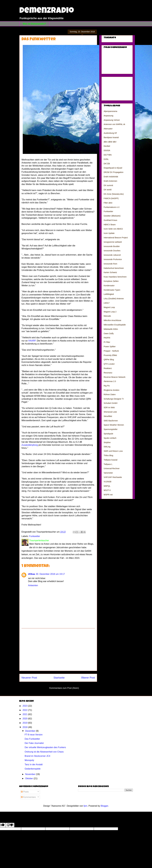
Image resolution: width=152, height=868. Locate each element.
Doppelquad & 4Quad (113, 168)
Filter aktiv (108, 203)
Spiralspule (108, 434)
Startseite (59, 678)
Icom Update (109, 233)
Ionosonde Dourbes (112, 251)
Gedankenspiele (33, 769)
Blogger (104, 806)
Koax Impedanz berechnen (115, 277)
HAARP (32, 341)
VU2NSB (107, 482)
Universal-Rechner (112, 468)
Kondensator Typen (112, 290)
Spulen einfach (110, 438)
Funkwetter (35, 536)
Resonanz (108, 373)
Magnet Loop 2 (110, 312)
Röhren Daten (110, 394)
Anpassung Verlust (112, 120)
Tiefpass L (108, 464)
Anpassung (108, 116)
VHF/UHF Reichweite (113, 477)
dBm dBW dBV (110, 142)
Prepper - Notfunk (111, 351)
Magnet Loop (109, 307)
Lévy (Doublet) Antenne (114, 299)
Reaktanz (108, 368)
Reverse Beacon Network (115, 377)
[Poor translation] (10, 825)
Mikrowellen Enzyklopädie (115, 325)
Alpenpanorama (110, 111)
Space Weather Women (114, 425)
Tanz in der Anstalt (34, 764)
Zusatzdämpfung (30, 445)
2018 (25, 727)
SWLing (107, 447)
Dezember (31, 731)
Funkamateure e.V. (112, 207)
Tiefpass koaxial (111, 460)
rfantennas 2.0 (110, 381)
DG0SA (107, 150)
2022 (25, 710)
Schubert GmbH (111, 403)
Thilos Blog (108, 455)
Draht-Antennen (110, 181)
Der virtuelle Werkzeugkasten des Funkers (45, 747)
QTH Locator (109, 364)
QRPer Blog (109, 360)
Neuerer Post (29, 678)
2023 (25, 706)
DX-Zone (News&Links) (114, 194)
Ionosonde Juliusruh (112, 255)
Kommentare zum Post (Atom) (64, 688)
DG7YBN (108, 155)
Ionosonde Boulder (112, 246)
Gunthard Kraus (110, 220)
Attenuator (108, 129)
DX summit (108, 185)
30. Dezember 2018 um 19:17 (50, 574)
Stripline (107, 442)
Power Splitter (110, 347)
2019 (25, 723)
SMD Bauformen (111, 421)
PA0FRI (107, 338)
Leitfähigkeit (109, 294)
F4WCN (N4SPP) (111, 198)
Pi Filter (107, 342)
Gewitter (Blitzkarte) (112, 216)
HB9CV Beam (110, 225)
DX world (108, 190)
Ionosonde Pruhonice (113, 259)
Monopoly (29, 760)
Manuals (107, 316)
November (31, 774)
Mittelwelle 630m (111, 329)
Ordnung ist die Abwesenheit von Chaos (44, 752)
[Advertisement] (58, 650)
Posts (25, 792)
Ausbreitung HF (110, 133)
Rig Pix (107, 386)
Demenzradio (47, 11)
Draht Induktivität (111, 177)
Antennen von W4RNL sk (114, 124)
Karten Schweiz (110, 272)
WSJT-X (107, 490)
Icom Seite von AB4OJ (113, 229)
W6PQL (107, 486)
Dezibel (107, 146)
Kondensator (109, 286)
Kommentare (28, 797)
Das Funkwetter (32, 739)
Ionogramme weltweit (113, 242)
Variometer (108, 473)
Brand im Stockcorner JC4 (37, 756)
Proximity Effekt (110, 355)
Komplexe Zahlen (111, 281)
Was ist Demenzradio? (34, 24)
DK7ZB (107, 164)
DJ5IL (106, 159)
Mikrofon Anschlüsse (112, 320)
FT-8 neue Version (34, 735)
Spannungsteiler (111, 429)
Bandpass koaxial (111, 137)
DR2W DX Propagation (114, 172)
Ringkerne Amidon (111, 390)
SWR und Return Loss (113, 451)
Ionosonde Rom (110, 264)
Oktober (29, 778)
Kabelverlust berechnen (114, 268)
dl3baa (32, 574)
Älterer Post (88, 678)
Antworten (33, 585)
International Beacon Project (116, 238)
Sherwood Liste (110, 412)
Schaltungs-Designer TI (114, 399)
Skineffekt (108, 416)
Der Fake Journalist (34, 743)
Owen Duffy (109, 333)
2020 (25, 719)
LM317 (107, 303)
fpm (86, 806)
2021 (25, 714)
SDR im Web (109, 407)
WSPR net (108, 495)
